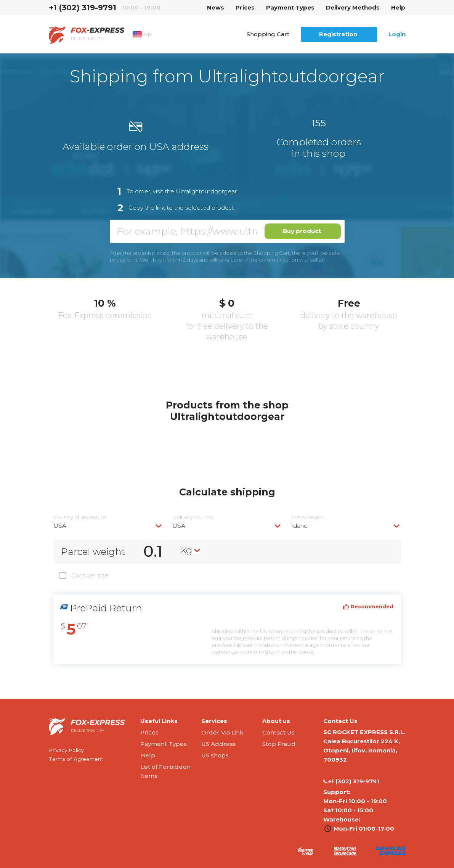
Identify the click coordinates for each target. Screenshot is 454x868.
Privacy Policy (66, 750)
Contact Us (278, 732)
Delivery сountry (193, 517)
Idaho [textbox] (299, 526)
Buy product (302, 231)
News (216, 7)
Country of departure (80, 517)
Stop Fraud (279, 744)
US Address (219, 744)
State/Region (308, 517)
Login (397, 34)
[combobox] (108, 526)
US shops (215, 755)
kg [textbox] (187, 550)
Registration (338, 34)
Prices (245, 7)
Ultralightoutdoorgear (206, 191)
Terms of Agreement (76, 759)
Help (398, 7)
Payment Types (290, 7)
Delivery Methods (353, 7)
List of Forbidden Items (165, 771)
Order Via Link (222, 732)
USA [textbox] (60, 526)
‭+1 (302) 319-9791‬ (83, 8)
